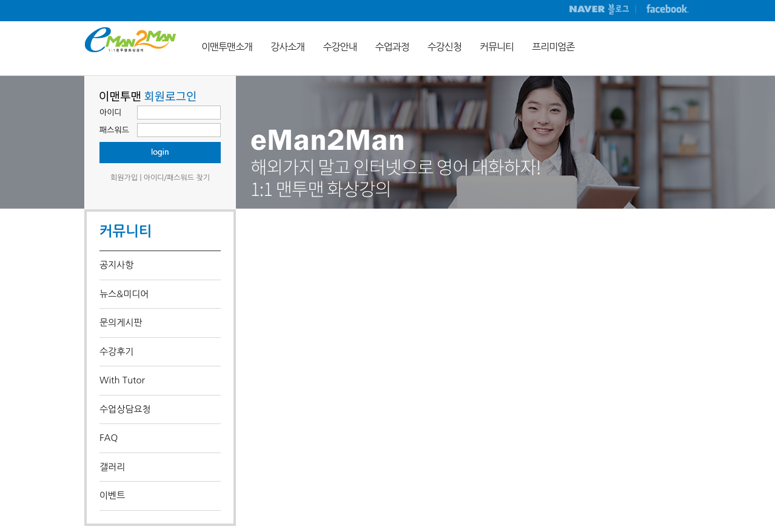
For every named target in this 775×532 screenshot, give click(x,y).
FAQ (109, 438)
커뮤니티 (497, 47)
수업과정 (392, 47)
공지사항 (116, 265)
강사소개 (287, 47)
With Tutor (122, 380)
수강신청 (445, 47)
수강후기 (116, 352)
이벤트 (112, 495)
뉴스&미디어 (124, 294)
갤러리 (112, 467)
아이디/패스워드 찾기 (177, 178)
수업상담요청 (125, 409)
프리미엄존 (553, 47)
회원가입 (124, 178)
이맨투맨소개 (227, 47)
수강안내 (340, 47)
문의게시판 (121, 322)
